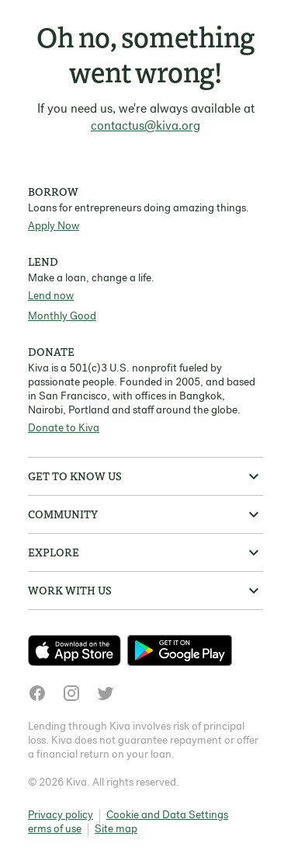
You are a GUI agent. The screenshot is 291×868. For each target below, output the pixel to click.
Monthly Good (62, 317)
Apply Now (54, 227)
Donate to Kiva (64, 429)
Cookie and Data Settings (167, 816)
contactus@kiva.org (145, 127)
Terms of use (52, 830)
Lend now (51, 296)
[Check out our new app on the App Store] (78, 650)
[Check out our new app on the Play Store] (180, 650)
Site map (116, 830)
